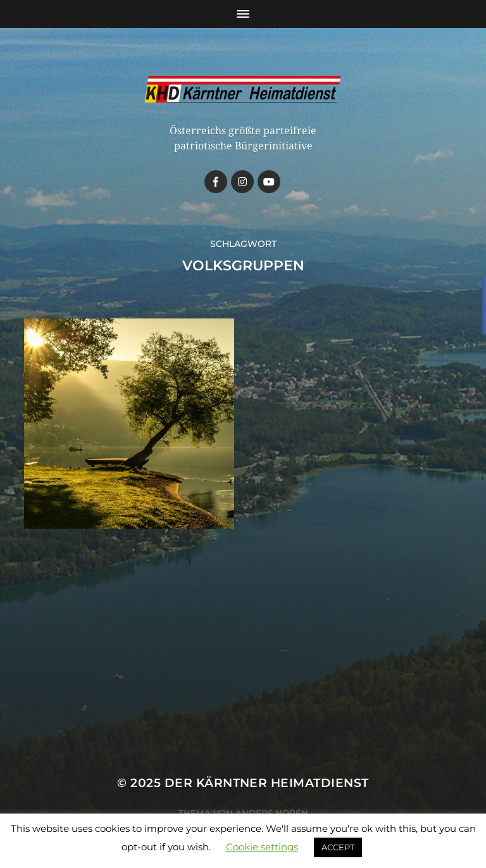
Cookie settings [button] (262, 847)
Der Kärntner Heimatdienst (267, 783)
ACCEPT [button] (338, 847)
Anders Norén (272, 813)
